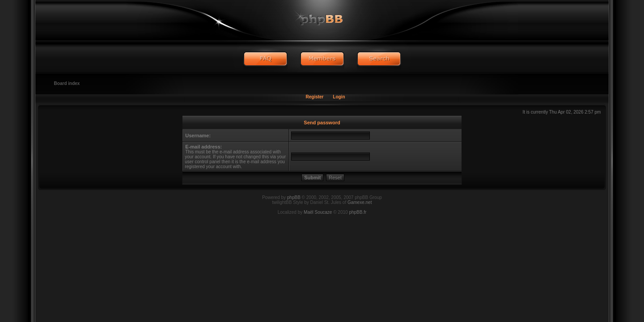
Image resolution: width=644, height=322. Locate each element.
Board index (67, 83)
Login (339, 97)
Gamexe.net (360, 202)
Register (314, 97)
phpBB (294, 197)
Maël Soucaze (318, 212)
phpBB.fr (358, 212)
